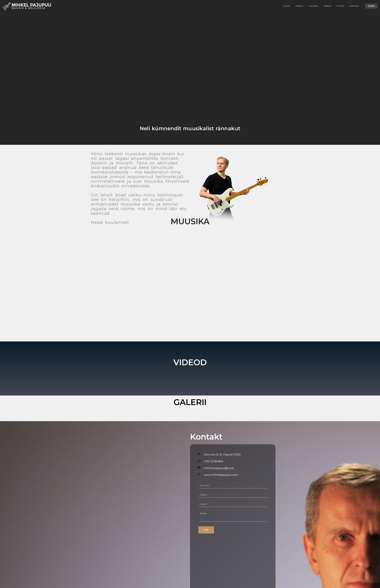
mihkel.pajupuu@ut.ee (219, 468)
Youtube (371, 6)
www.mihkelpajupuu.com (221, 475)
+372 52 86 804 (214, 461)
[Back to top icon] (367, 582)
